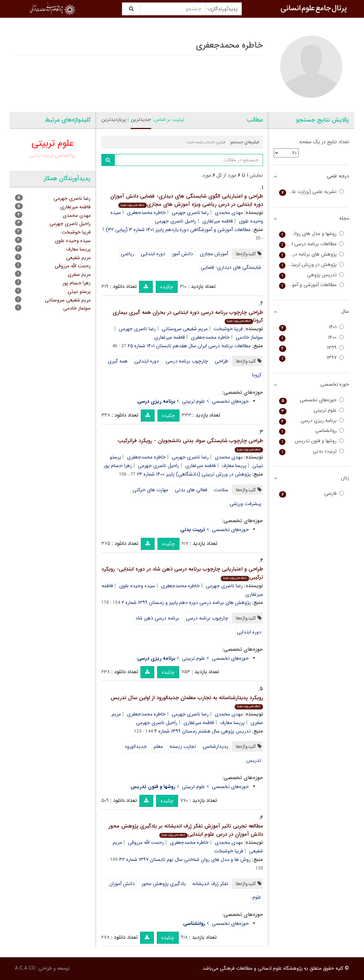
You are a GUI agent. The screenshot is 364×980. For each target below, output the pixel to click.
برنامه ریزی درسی (312, 421)
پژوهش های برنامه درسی (312, 254)
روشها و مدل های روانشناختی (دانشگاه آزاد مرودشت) (312, 234)
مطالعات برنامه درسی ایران (312, 244)
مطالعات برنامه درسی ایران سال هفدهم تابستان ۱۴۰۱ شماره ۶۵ (189, 346)
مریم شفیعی (78, 258)
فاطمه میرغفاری (218, 221)
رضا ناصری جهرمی (190, 213)
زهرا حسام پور (118, 466)
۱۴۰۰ (312, 338)
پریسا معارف (234, 466)
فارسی (312, 494)
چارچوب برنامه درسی (187, 361)
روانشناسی (65, 155)
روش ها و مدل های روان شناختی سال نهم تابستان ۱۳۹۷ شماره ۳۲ (185, 859)
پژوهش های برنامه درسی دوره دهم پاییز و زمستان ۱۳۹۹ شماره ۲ (186, 603)
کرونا (257, 375)
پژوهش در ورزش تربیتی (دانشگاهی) (312, 265)
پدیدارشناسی (215, 746)
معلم (158, 746)
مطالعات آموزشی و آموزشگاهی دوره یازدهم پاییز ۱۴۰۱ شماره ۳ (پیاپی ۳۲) (178, 230)
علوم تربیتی (194, 401)
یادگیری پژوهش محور (164, 884)
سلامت (221, 490)
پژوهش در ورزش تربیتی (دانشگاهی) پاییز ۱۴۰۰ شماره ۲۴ (194, 474)
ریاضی (127, 254)
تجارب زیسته (183, 746)
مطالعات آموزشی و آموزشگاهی (312, 285)
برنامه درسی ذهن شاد (157, 618)
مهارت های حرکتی (150, 490)
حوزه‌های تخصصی (230, 401)
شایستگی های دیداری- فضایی (231, 267)
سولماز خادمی (77, 308)
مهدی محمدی (229, 213)
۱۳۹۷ (312, 358)
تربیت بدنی (41, 155)
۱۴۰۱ (312, 327)
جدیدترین (141, 119)
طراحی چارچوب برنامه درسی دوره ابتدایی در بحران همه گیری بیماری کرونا (188, 317)
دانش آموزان (122, 884)
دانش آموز (183, 254)
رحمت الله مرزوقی (146, 842)
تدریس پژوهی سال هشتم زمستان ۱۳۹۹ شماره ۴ (202, 731)
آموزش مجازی (214, 254)
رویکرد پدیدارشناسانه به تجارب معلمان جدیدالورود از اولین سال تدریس (187, 701)
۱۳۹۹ (312, 348)
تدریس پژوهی (312, 275)
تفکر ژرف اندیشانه (210, 884)
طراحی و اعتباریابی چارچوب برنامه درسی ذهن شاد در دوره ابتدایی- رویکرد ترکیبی (182, 573)
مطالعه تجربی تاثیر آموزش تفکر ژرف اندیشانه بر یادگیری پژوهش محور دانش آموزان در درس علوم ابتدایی (186, 830)
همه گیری (118, 361)
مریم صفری (79, 274)
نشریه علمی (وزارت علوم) (312, 192)
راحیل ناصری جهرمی (176, 221)
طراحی (221, 361)
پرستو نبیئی (79, 291)
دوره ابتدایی (153, 254)
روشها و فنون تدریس (312, 441)
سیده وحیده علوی (137, 586)
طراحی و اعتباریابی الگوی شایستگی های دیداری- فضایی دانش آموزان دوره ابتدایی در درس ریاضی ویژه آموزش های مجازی (187, 200)
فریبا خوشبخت (228, 329)
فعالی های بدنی (191, 490)
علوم (257, 897)
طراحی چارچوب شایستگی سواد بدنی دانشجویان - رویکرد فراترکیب (190, 445)
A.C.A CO (25, 968)
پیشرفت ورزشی (245, 504)
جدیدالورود (136, 746)
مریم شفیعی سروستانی (185, 329)
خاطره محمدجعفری (146, 213)
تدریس (254, 760)
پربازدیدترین (114, 119)
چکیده (167, 287)
